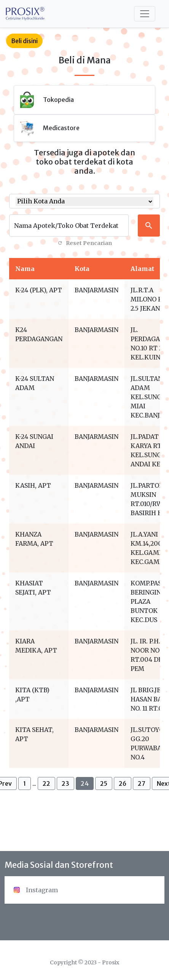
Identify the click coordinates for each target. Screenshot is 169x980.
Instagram (36, 890)
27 (142, 783)
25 (104, 783)
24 (85, 783)
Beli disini (24, 41)
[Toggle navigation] (145, 14)
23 (65, 783)
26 (123, 783)
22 (46, 783)
